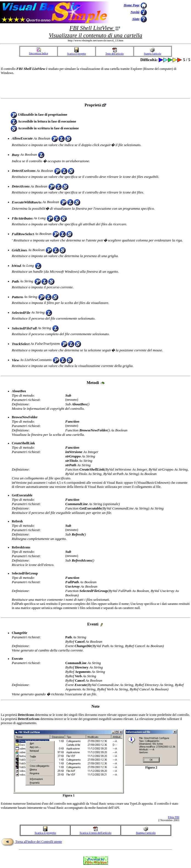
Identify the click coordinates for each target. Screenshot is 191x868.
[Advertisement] (169, 12)
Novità (135, 12)
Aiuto (136, 19)
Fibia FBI (174, 817)
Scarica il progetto (76, 53)
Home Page (132, 5)
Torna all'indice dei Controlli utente (32, 842)
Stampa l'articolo (152, 53)
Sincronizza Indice (39, 52)
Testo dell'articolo (115, 53)
